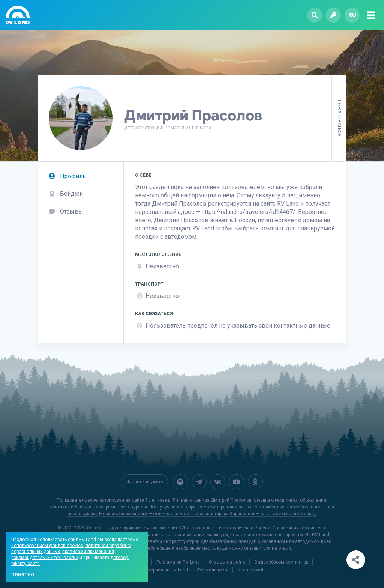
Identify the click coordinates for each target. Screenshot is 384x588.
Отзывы (66, 211)
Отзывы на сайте (227, 562)
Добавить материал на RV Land (154, 570)
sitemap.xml (250, 570)
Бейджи (66, 194)
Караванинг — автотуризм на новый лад (273, 514)
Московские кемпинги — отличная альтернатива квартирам (163, 514)
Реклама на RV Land (178, 562)
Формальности (213, 570)
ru (352, 15)
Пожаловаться (339, 118)
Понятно (23, 575)
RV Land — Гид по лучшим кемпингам (125, 528)
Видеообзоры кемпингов (282, 562)
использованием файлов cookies (47, 546)
